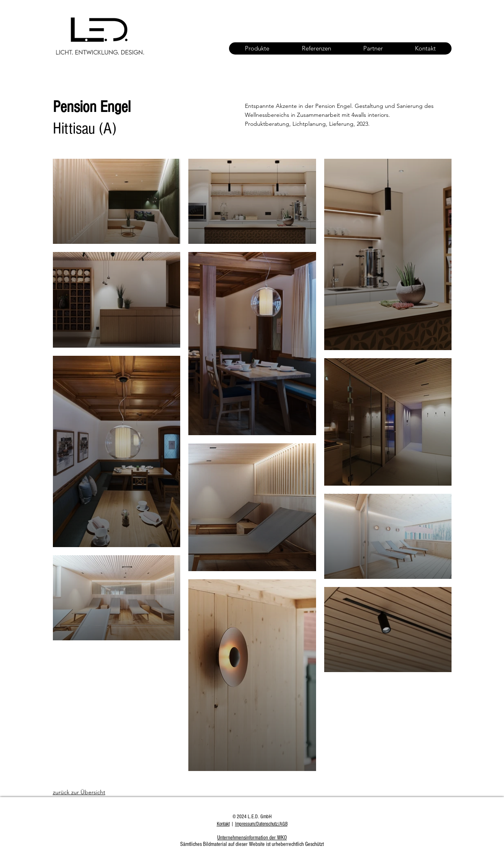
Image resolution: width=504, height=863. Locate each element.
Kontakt (223, 824)
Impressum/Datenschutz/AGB (261, 824)
